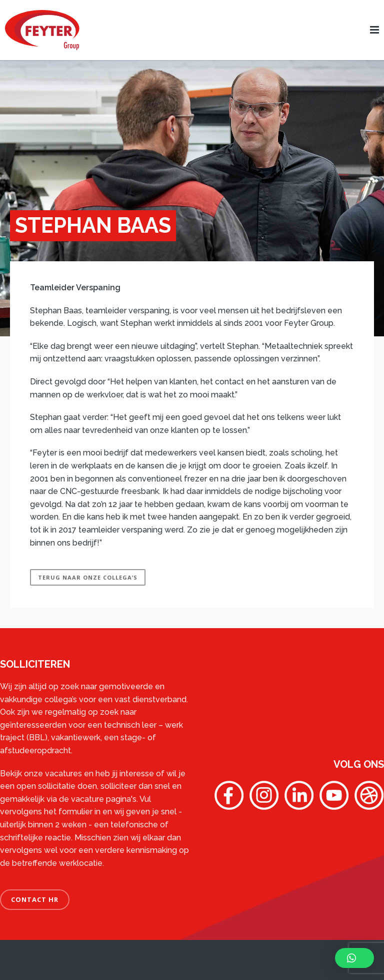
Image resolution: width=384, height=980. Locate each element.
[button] (354, 958)
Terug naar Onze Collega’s (88, 577)
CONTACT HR (35, 899)
